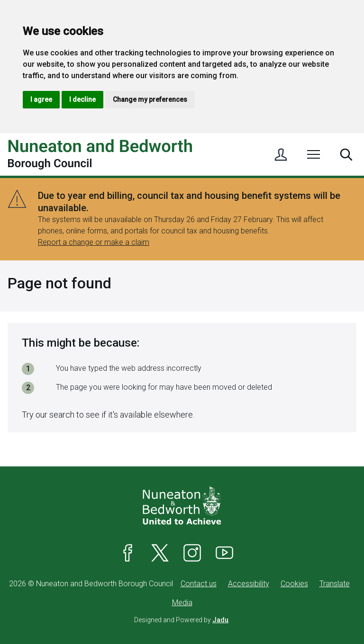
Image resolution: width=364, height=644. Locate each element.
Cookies (294, 584)
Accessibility (249, 584)
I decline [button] (82, 99)
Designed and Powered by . (182, 620)
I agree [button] (41, 99)
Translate (335, 584)
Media (182, 603)
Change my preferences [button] (150, 99)
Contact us (199, 584)
